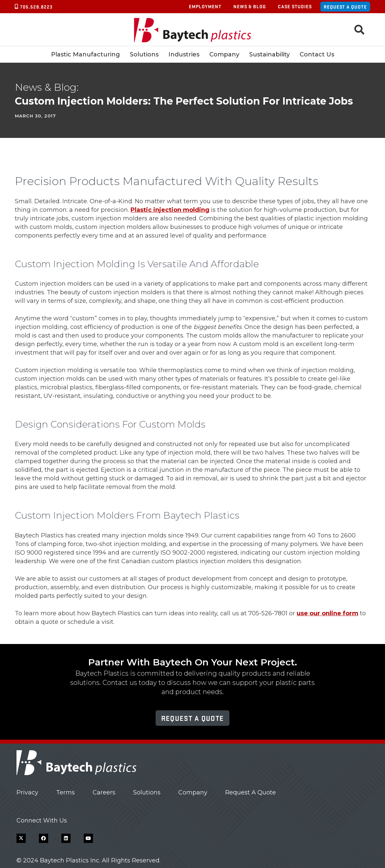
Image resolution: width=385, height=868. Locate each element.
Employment (205, 6)
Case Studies (295, 6)
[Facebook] (44, 838)
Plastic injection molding (170, 210)
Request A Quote (251, 792)
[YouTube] (88, 838)
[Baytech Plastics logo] (193, 30)
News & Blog (250, 6)
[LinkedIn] (66, 838)
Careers (104, 792)
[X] (21, 838)
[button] (359, 30)
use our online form (327, 613)
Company (193, 792)
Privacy (27, 792)
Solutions (147, 792)
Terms (65, 792)
